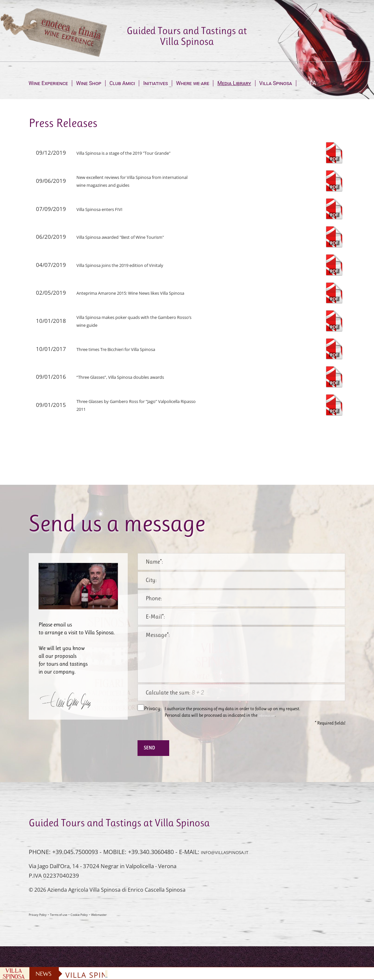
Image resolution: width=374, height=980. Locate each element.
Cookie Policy (99, 920)
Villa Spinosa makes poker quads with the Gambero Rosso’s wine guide (129, 321)
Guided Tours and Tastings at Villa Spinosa (187, 36)
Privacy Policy (42, 920)
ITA (312, 83)
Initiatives (155, 83)
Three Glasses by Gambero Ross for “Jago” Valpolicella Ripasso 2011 (130, 405)
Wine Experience (49, 83)
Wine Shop (89, 83)
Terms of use (71, 920)
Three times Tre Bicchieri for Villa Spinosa (129, 349)
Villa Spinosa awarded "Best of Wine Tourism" (134, 237)
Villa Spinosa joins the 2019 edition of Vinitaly (133, 265)
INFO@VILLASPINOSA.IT (233, 858)
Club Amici (122, 83)
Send (156, 751)
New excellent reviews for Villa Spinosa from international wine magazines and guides (133, 181)
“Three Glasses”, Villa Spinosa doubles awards (134, 377)
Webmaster (127, 920)
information (270, 715)
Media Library (234, 83)
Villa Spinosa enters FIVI (106, 209)
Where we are (193, 83)
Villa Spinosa (276, 83)
